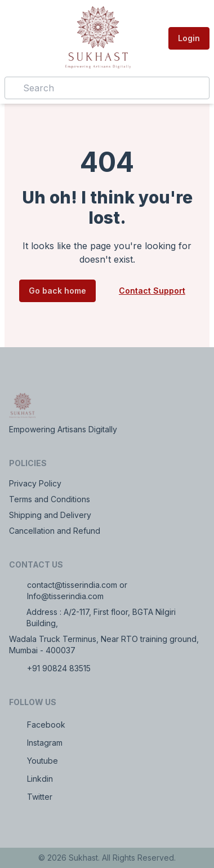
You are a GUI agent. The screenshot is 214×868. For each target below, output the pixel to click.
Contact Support (152, 291)
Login (189, 38)
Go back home (57, 291)
